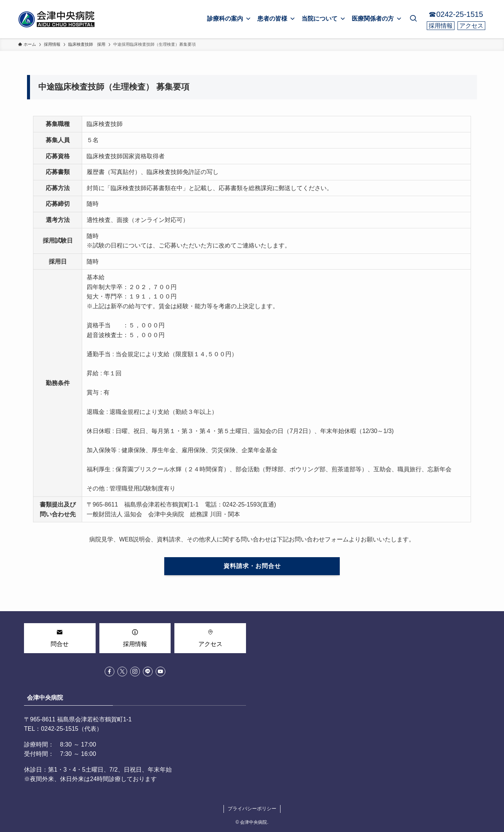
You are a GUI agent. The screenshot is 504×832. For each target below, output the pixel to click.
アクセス (471, 26)
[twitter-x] (122, 672)
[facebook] (109, 672)
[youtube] (160, 672)
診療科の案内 (229, 19)
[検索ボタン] (413, 19)
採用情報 (441, 26)
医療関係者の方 (377, 19)
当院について (324, 19)
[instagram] (135, 672)
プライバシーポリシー (252, 809)
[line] (148, 672)
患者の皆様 (276, 19)
